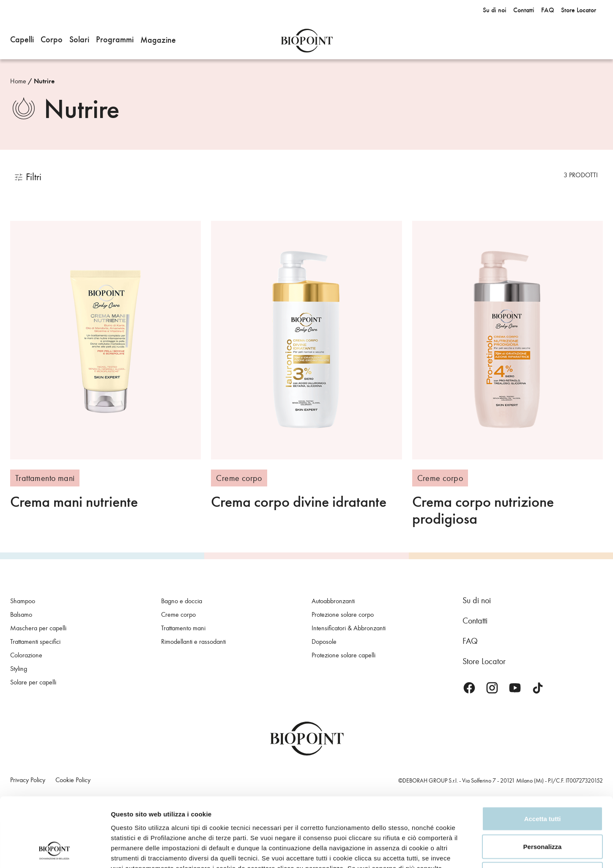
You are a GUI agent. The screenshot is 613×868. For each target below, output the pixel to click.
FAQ (470, 641)
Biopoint (307, 41)
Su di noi (477, 600)
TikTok (538, 688)
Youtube (515, 688)
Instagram (492, 688)
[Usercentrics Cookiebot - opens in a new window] (55, 852)
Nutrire (44, 81)
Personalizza (543, 785)
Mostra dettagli (528, 851)
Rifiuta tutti (542, 812)
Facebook (469, 688)
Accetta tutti (543, 757)
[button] (22, 41)
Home (18, 81)
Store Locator (484, 661)
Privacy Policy (141, 816)
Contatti (475, 621)
